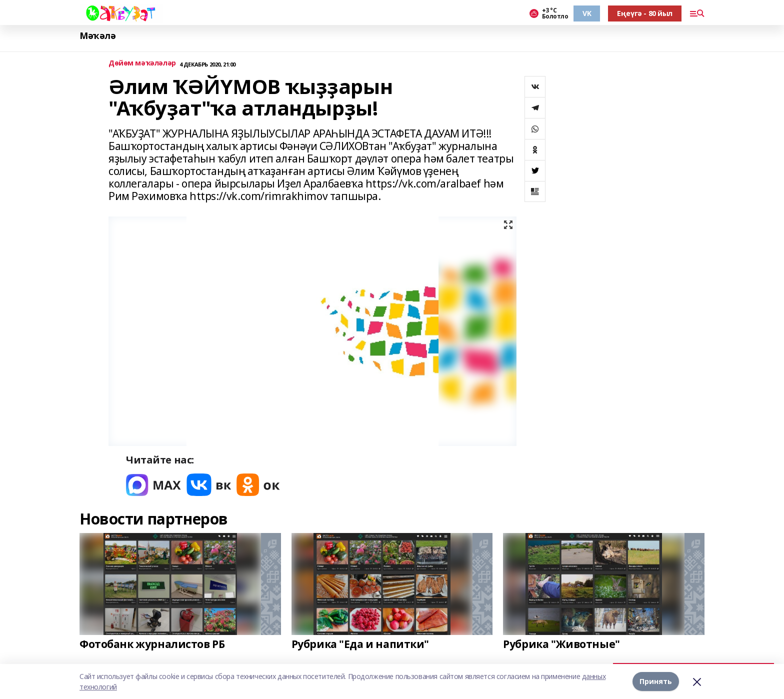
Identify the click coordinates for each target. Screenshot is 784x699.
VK (587, 13)
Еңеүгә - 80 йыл (645, 13)
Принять (656, 681)
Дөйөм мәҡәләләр (142, 63)
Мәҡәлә (97, 36)
